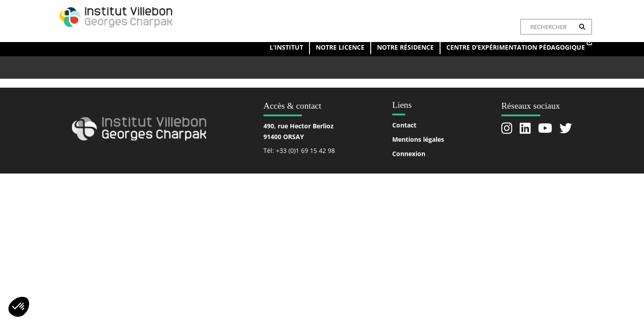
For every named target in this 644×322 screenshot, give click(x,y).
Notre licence (340, 47)
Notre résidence (405, 47)
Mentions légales (418, 139)
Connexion (409, 154)
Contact (404, 125)
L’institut (286, 47)
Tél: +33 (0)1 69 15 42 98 (299, 150)
